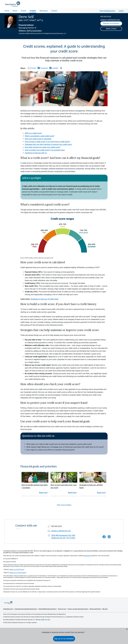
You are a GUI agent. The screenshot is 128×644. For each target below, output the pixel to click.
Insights (33, 11)
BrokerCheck (87, 556)
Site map (105, 609)
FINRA (43, 620)
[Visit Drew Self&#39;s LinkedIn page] (109, 537)
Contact (54, 11)
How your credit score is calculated (38, 139)
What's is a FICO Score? (17, 570)
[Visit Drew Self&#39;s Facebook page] (104, 537)
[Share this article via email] (31, 69)
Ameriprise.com (8, 609)
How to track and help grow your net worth (64, 486)
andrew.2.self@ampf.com (110, 20)
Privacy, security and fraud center (78, 609)
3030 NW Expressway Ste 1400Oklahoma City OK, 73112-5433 (63, 537)
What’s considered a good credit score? (40, 136)
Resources (44, 11)
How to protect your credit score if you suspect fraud (45, 150)
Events (24, 11)
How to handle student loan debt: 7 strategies (35, 486)
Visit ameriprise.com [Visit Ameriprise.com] (107, 11)
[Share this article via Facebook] (43, 68)
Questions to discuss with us (36, 153)
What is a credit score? (33, 133)
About (15, 11)
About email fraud (95, 609)
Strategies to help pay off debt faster (44, 299)
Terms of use (62, 609)
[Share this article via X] (61, 68)
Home (7, 11)
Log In (121, 11)
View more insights (64, 505)
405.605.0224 (106, 17)
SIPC (49, 620)
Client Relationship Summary (47, 609)
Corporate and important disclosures (26, 609)
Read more (43, 493)
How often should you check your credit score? (43, 147)
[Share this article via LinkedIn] (54, 68)
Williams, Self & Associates (30, 31)
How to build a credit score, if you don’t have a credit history (47, 142)
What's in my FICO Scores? (18, 573)
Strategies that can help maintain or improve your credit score (48, 144)
